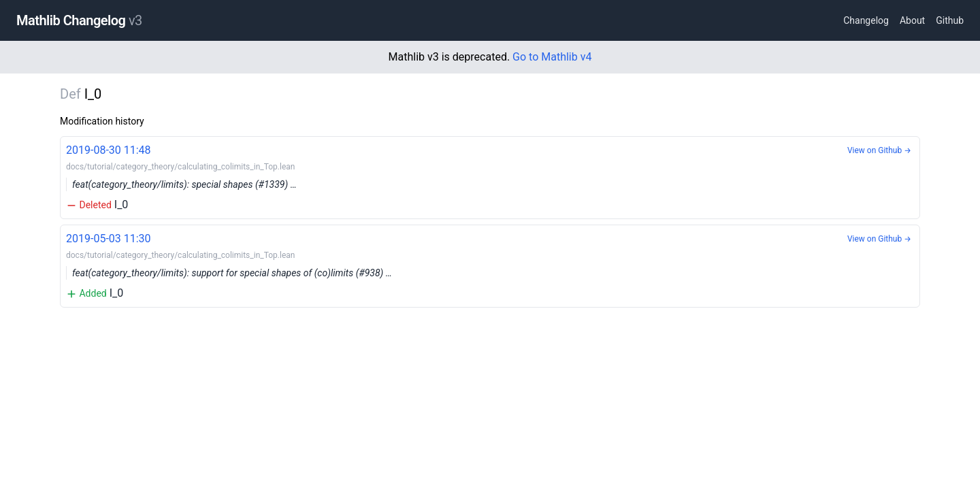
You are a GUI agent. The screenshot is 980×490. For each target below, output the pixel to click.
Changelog (866, 20)
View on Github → (879, 150)
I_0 (490, 177)
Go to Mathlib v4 (552, 57)
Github (950, 20)
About (912, 20)
